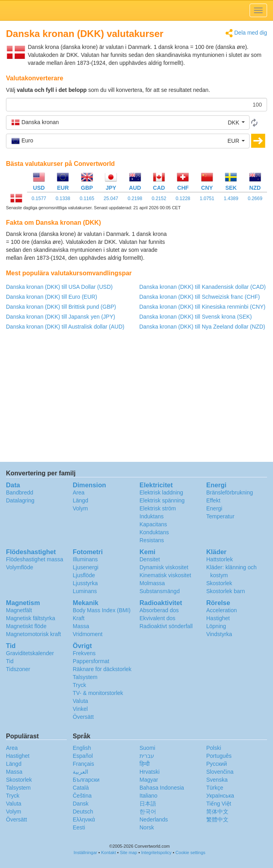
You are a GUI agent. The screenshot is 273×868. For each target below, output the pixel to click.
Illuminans (85, 559)
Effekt (213, 500)
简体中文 (217, 812)
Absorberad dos (159, 610)
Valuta (80, 701)
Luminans (85, 591)
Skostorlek (219, 583)
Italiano (148, 796)
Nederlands (154, 819)
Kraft (79, 618)
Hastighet (218, 618)
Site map (129, 852)
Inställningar (85, 852)
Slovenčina (220, 772)
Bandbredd (20, 492)
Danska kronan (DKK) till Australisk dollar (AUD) (65, 327)
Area (79, 492)
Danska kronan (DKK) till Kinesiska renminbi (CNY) (202, 307)
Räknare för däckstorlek (102, 669)
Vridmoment (88, 634)
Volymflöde (19, 567)
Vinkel (80, 709)
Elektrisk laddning (161, 492)
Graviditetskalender (30, 653)
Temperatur (220, 516)
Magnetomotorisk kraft (34, 634)
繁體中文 (217, 819)
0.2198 (135, 199)
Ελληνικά (84, 819)
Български (86, 780)
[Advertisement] (217, 250)
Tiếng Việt (219, 804)
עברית (147, 756)
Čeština (82, 796)
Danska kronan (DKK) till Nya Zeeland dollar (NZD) (202, 327)
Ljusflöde (84, 575)
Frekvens (84, 653)
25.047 (111, 199)
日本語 (148, 804)
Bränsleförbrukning (230, 492)
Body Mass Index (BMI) (102, 610)
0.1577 (39, 199)
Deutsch (83, 812)
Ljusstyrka (85, 583)
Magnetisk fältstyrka (31, 618)
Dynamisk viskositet (164, 567)
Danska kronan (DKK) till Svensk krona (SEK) (196, 317)
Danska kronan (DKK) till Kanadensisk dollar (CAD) (203, 287)
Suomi (147, 748)
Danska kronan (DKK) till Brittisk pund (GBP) (61, 307)
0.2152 (159, 199)
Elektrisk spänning (162, 500)
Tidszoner (18, 669)
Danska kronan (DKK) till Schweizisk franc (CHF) (200, 297)
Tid (10, 661)
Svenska (217, 780)
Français (83, 764)
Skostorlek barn (226, 591)
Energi (214, 508)
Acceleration (222, 610)
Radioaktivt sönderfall (166, 626)
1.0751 (207, 199)
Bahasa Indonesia (162, 788)
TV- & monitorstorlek (98, 693)
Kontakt (109, 852)
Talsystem (85, 677)
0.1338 (63, 199)
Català (81, 788)
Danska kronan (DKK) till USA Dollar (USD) (59, 287)
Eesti (79, 827)
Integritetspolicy (156, 852)
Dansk (81, 804)
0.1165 (87, 199)
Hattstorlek (220, 559)
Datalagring (20, 500)
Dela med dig (246, 33)
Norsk (147, 827)
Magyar (149, 780)
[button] (128, 123)
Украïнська (220, 796)
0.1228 (183, 199)
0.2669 (255, 199)
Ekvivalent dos (157, 618)
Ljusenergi (86, 567)
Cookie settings (191, 852)
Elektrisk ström (158, 508)
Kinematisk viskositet (165, 575)
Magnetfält (19, 610)
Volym (80, 508)
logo (136, 10)
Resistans (152, 540)
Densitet (150, 559)
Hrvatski (150, 772)
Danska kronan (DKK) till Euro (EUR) (52, 297)
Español (83, 756)
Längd (80, 500)
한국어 (148, 812)
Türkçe (215, 788)
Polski (214, 748)
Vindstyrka (219, 634)
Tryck (79, 685)
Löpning (216, 626)
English (82, 748)
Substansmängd (160, 591)
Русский (217, 764)
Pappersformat (91, 661)
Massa (81, 626)
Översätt (83, 717)
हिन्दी (145, 764)
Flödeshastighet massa (35, 559)
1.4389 (231, 199)
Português (219, 756)
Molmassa (152, 583)
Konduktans (154, 532)
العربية (80, 772)
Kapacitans (153, 524)
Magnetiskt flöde (26, 626)
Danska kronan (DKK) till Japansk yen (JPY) (61, 317)
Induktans (152, 516)
